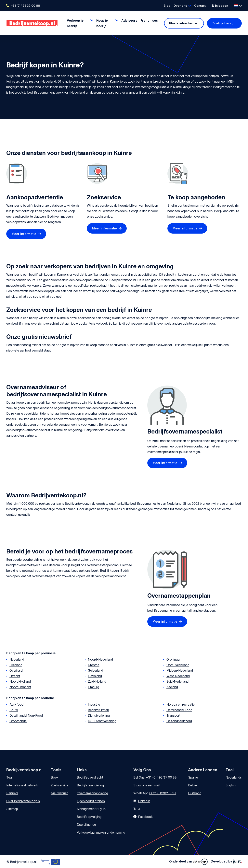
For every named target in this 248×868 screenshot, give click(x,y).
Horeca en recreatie (181, 704)
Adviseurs (129, 20)
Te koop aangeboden (196, 197)
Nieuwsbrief (59, 793)
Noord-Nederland (100, 659)
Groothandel (18, 721)
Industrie (94, 704)
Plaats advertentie (183, 23)
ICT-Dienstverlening (102, 721)
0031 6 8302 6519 (163, 793)
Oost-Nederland (178, 665)
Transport (173, 715)
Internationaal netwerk (22, 785)
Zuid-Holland (97, 681)
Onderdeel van (188, 862)
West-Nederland (178, 676)
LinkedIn (144, 801)
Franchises (149, 20)
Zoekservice (104, 197)
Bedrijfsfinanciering (90, 785)
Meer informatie (24, 234)
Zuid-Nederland (177, 681)
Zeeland (172, 687)
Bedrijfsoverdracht (90, 777)
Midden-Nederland (180, 670)
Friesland (16, 665)
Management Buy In (91, 809)
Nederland (17, 659)
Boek (55, 777)
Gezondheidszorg (179, 721)
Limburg (93, 687)
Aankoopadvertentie (35, 197)
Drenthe (94, 665)
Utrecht (15, 676)
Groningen (174, 659)
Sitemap (12, 809)
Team (10, 777)
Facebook (145, 817)
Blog (167, 6)
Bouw (14, 710)
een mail (154, 785)
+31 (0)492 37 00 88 (25, 6)
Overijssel (16, 670)
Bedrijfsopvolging (89, 817)
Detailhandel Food (179, 710)
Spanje (193, 777)
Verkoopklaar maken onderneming (101, 832)
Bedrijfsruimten (98, 710)
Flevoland (95, 676)
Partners (12, 793)
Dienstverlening (99, 715)
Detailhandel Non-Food (26, 715)
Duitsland (195, 793)
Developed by (226, 861)
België (192, 785)
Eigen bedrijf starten (91, 801)
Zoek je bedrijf (223, 23)
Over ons (180, 6)
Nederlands (234, 777)
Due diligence (86, 825)
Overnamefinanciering (92, 793)
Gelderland (95, 670)
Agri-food (16, 704)
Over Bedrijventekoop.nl (23, 801)
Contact (200, 6)
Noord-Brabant (20, 687)
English (231, 785)
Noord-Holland (20, 681)
